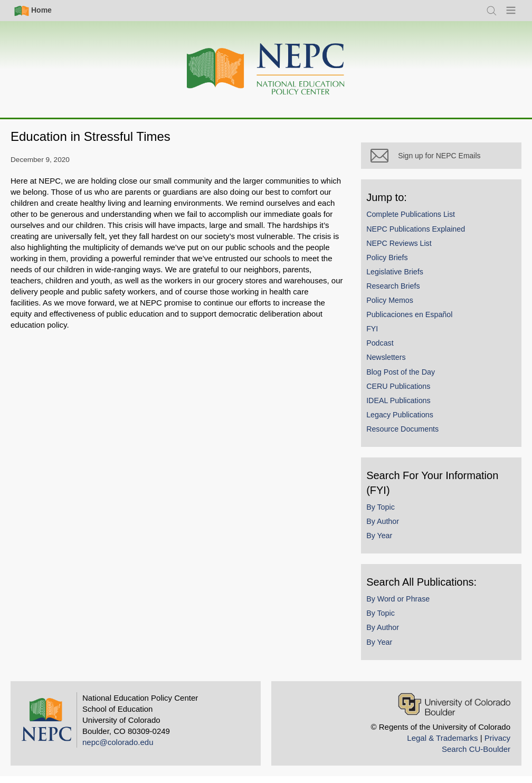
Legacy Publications (407, 422)
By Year (387, 542)
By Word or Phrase (405, 606)
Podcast (387, 350)
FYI (379, 336)
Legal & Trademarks (442, 744)
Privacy (497, 744)
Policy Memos (397, 307)
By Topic (388, 514)
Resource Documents (410, 436)
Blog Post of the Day (408, 378)
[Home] (266, 69)
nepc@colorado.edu (118, 748)
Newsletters (393, 364)
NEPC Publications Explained (423, 235)
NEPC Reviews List (406, 250)
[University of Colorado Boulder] (454, 710)
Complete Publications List (418, 221)
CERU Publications (406, 393)
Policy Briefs (394, 264)
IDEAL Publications (406, 407)
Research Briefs (400, 293)
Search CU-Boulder (476, 755)
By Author (390, 528)
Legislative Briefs (402, 279)
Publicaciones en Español (417, 321)
